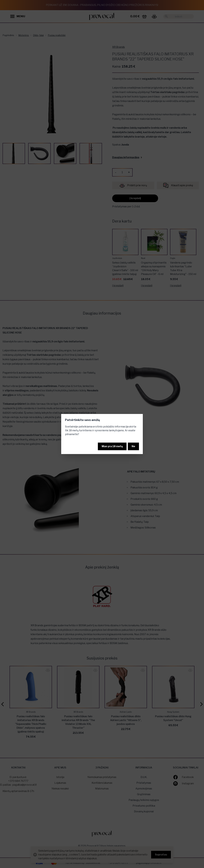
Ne (133, 446)
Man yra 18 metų (112, 446)
